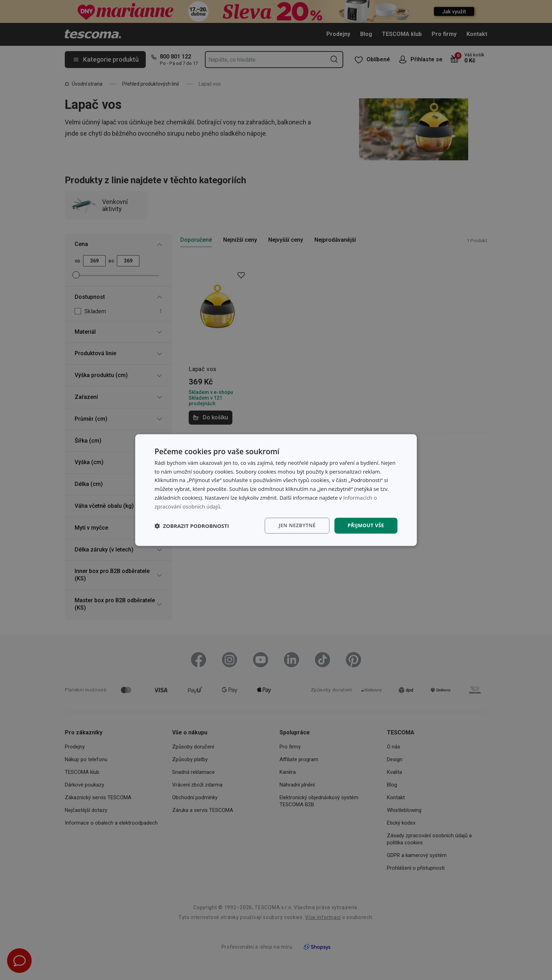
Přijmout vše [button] (366, 526)
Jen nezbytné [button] (297, 526)
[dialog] (276, 490)
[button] (192, 526)
